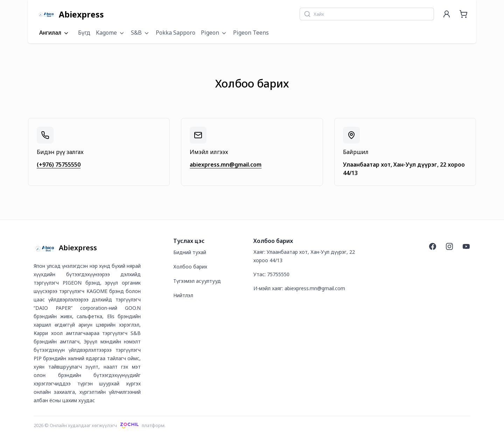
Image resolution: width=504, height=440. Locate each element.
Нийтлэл (183, 295)
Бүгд (84, 33)
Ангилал (54, 33)
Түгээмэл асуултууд (197, 281)
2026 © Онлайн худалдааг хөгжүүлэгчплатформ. (100, 425)
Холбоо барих (190, 267)
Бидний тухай (190, 252)
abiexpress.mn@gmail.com (226, 165)
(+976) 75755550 (59, 165)
